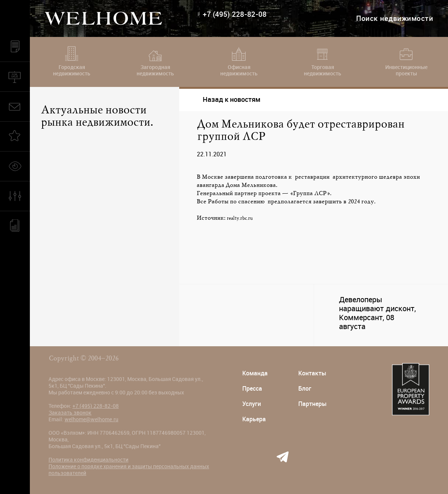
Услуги (252, 404)
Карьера (254, 419)
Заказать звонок (70, 413)
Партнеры (312, 404)
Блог (305, 389)
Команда (255, 373)
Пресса (252, 389)
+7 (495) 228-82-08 (235, 14)
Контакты (312, 373)
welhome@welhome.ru (91, 419)
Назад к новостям (225, 99)
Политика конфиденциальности (88, 460)
